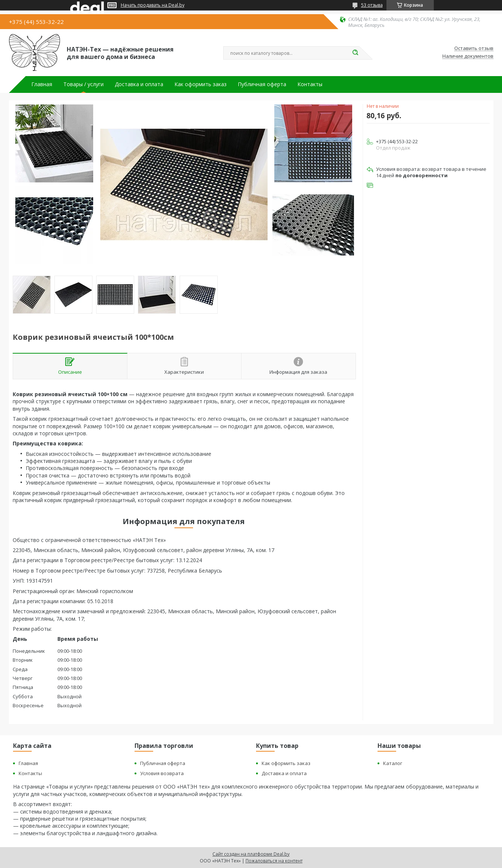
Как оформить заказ (201, 84)
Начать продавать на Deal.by (153, 5)
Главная (42, 84)
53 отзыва (372, 5)
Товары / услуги (83, 84)
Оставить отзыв (474, 48)
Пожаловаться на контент (274, 861)
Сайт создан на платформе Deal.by (251, 854)
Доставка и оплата (139, 84)
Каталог (393, 763)
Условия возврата (162, 773)
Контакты (310, 84)
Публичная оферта (262, 84)
